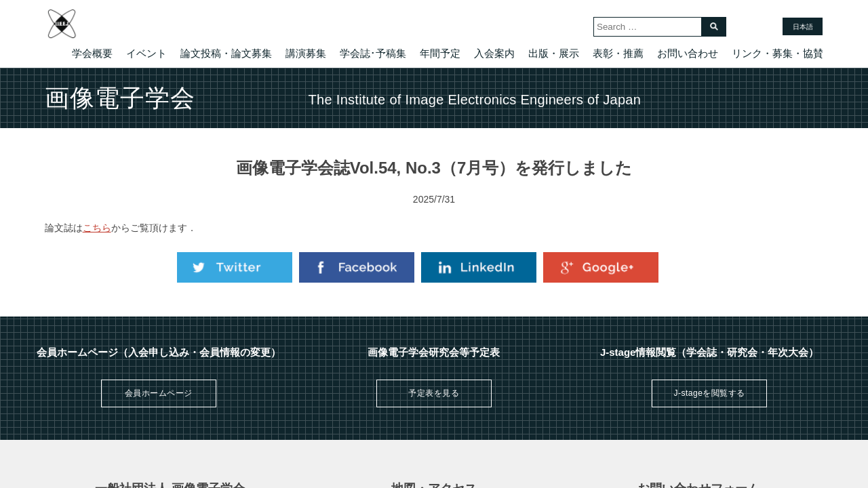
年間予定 (440, 53)
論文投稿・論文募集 (226, 53)
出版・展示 (554, 53)
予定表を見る (434, 393)
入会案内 (494, 53)
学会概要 (92, 53)
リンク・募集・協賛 (777, 53)
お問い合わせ (688, 53)
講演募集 (306, 53)
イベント (146, 53)
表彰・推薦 (618, 53)
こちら (97, 228)
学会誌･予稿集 (373, 53)
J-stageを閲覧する (709, 393)
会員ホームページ (159, 393)
